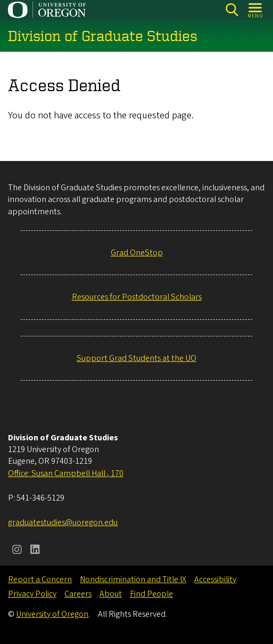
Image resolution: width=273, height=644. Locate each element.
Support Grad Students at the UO (136, 358)
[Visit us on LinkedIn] (35, 551)
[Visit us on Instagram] (17, 551)
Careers (78, 594)
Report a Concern (40, 579)
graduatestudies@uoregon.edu (63, 522)
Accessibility (215, 579)
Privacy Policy (32, 594)
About (111, 594)
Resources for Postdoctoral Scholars (137, 297)
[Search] (232, 10)
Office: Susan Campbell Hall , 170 (66, 473)
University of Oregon (52, 614)
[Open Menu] (256, 10)
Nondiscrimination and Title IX (133, 579)
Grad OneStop (137, 253)
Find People (151, 594)
